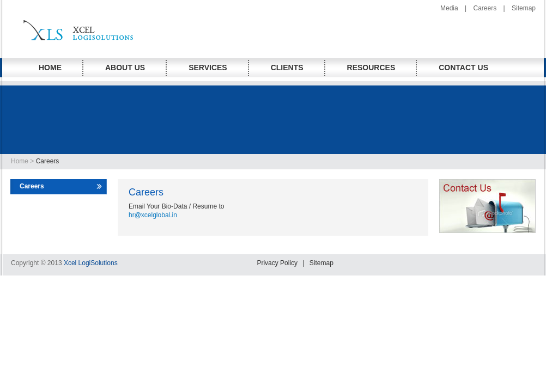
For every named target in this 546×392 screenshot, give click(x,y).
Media (449, 8)
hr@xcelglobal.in (153, 215)
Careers (485, 8)
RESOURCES (371, 68)
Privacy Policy (277, 263)
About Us (125, 68)
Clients (287, 68)
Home (20, 161)
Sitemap (524, 8)
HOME (50, 68)
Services (208, 68)
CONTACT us (463, 68)
